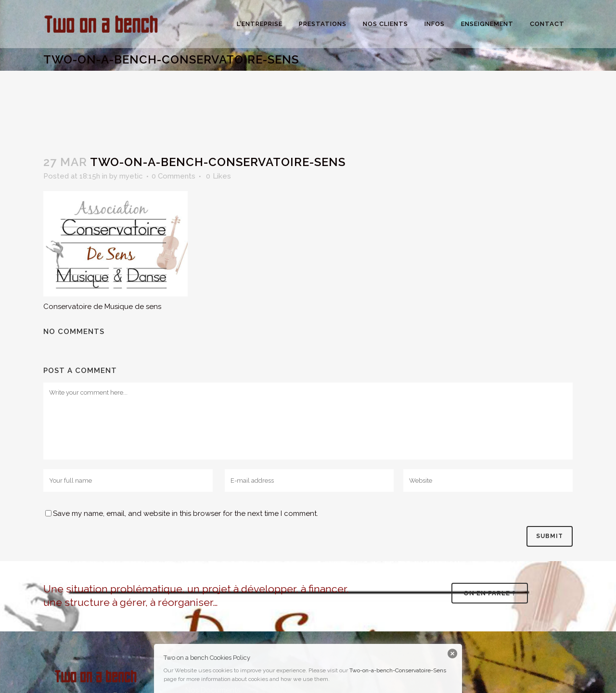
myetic (131, 176)
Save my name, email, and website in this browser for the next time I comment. (186, 513)
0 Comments (173, 176)
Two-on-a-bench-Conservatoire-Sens (398, 670)
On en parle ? (490, 593)
